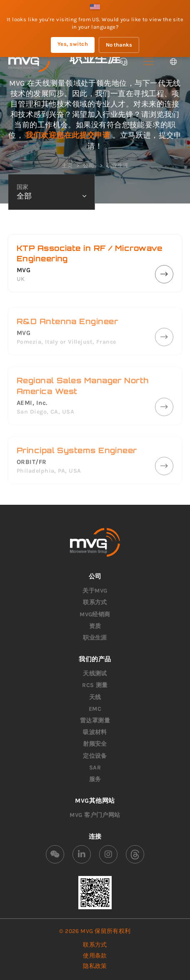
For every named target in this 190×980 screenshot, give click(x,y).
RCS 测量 (95, 685)
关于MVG (95, 591)
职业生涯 (95, 638)
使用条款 (95, 956)
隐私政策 (95, 966)
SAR (95, 768)
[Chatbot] (123, 62)
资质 (95, 626)
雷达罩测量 (95, 721)
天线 (95, 697)
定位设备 (95, 756)
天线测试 (95, 674)
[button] (148, 62)
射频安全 (95, 744)
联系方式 (95, 602)
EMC (95, 709)
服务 (95, 779)
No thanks (119, 45)
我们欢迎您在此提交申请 (69, 135)
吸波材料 (95, 732)
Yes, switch (73, 44)
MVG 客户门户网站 (95, 815)
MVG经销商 (95, 614)
